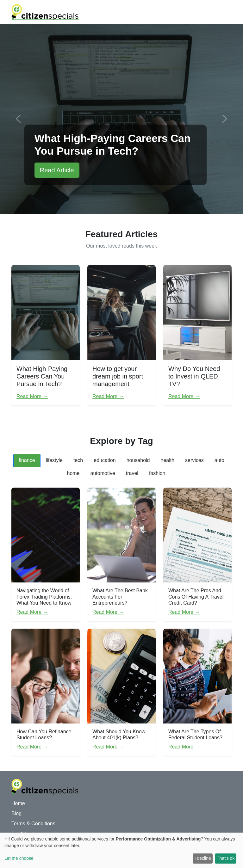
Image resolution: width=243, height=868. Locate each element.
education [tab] (105, 460)
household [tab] (138, 460)
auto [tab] (219, 460)
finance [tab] (27, 460)
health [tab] (168, 460)
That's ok (226, 858)
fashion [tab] (157, 473)
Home (18, 803)
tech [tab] (78, 460)
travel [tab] (132, 473)
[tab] (176, 470)
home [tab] (73, 473)
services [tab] (194, 460)
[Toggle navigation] (223, 12)
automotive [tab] (103, 473)
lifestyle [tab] (54, 460)
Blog (16, 813)
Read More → (32, 396)
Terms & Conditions (33, 824)
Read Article (57, 170)
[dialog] (121, 850)
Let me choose (19, 858)
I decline (203, 858)
